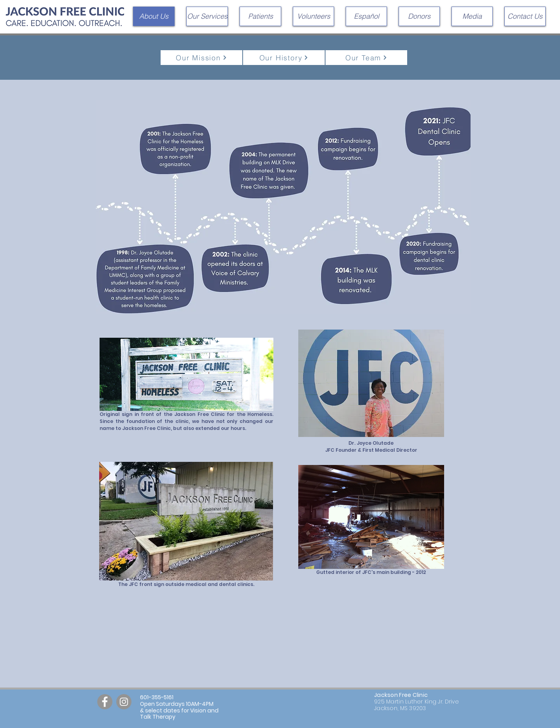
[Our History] (284, 58)
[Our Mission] (201, 58)
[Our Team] (366, 58)
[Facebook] (105, 702)
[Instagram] (124, 702)
